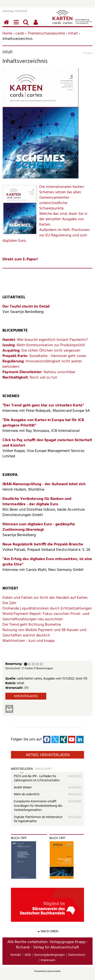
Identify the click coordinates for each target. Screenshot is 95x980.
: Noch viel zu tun (30, 378)
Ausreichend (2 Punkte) (28, 664)
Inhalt (73, 34)
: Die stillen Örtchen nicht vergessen (41, 351)
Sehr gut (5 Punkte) (41, 664)
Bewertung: (14, 664)
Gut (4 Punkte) (37, 664)
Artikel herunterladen (48, 755)
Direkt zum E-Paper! (20, 259)
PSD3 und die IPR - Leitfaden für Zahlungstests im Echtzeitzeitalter (37, 778)
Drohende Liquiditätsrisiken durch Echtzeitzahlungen (47, 609)
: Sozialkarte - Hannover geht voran (44, 356)
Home (7, 34)
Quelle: (11, 679)
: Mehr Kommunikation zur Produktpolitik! (44, 345)
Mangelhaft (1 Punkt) (26, 664)
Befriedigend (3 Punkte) (33, 664)
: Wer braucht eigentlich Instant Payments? (45, 340)
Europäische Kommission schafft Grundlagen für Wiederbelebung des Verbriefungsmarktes (38, 806)
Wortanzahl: (15, 688)
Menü (17, 25)
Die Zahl (9, 603)
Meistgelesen (22, 769)
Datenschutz (77, 955)
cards (20, 34)
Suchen (27, 25)
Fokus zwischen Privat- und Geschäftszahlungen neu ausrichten (46, 617)
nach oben (49, 931)
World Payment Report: (23, 614)
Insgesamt (44, 769)
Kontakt (16, 955)
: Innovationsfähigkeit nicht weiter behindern (42, 364)
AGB (28, 955)
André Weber (23, 788)
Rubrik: (11, 683)
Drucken (9, 709)
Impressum (48, 960)
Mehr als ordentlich (27, 794)
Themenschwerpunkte (46, 34)
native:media (54, 971)
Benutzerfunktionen (37, 25)
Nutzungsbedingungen (49, 955)
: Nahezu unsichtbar (39, 372)
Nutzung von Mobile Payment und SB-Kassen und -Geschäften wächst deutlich (46, 633)
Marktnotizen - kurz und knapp (28, 641)
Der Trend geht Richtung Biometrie (32, 625)
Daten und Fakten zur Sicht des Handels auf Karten (45, 598)
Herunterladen (26, 696)
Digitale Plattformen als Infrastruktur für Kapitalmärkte (38, 819)
